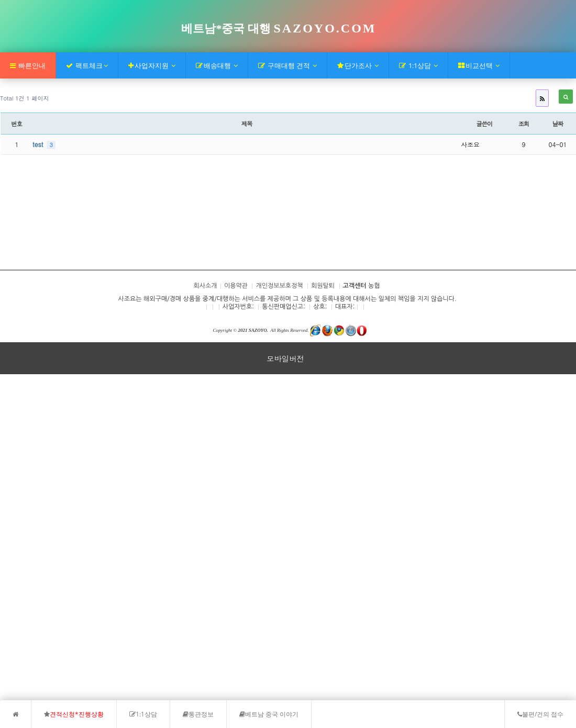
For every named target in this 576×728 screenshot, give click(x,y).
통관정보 (198, 714)
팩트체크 (87, 65)
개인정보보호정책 (279, 286)
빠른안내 (28, 65)
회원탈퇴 (323, 286)
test (39, 144)
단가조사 (358, 65)
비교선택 (479, 65)
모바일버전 (285, 359)
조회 (524, 124)
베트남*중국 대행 (279, 29)
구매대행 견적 (287, 65)
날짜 (558, 124)
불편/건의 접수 (540, 714)
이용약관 (236, 286)
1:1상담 (418, 65)
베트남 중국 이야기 (269, 714)
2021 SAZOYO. (253, 330)
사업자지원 (152, 65)
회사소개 (23, 238)
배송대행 (217, 65)
